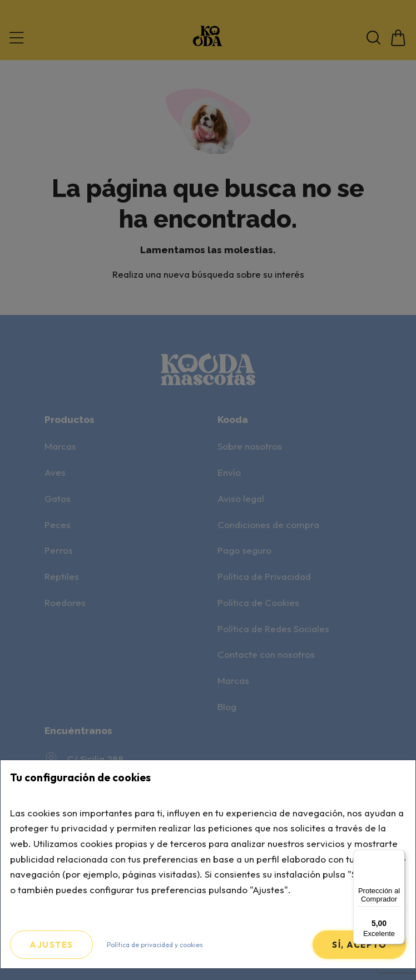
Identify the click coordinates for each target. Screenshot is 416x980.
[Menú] (398, 856)
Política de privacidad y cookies (155, 945)
